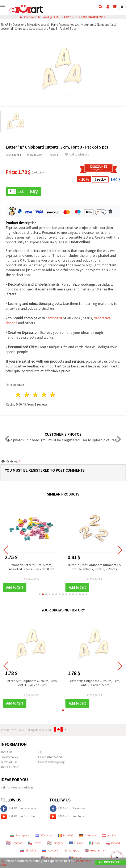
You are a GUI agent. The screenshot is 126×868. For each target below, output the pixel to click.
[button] (39, 594)
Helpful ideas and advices (17, 787)
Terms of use (9, 762)
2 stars (27, 395)
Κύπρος (71, 850)
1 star (18, 395)
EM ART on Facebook (18, 809)
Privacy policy (9, 757)
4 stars (44, 395)
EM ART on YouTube (18, 817)
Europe (76, 843)
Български (20, 835)
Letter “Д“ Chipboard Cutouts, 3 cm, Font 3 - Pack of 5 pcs (32, 683)
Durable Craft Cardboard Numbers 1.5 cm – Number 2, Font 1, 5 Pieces (94, 567)
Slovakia (28, 850)
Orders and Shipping (51, 762)
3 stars (36, 395)
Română (66, 835)
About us (6, 752)
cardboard (54, 318)
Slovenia (50, 850)
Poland (113, 843)
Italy (95, 843)
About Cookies (10, 767)
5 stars (53, 395)
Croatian (14, 843)
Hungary (55, 843)
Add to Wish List (77, 155)
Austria (109, 835)
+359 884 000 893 (92, 17)
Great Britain (95, 850)
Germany (88, 835)
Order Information (50, 757)
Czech (35, 843)
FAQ (41, 752)
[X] (2, 861)
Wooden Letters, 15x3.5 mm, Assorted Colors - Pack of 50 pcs (32, 567)
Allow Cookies (110, 862)
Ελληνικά (44, 835)
